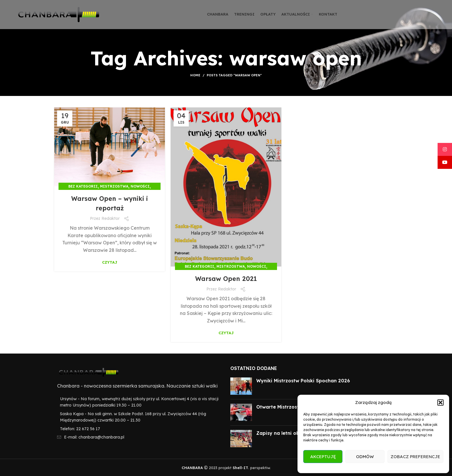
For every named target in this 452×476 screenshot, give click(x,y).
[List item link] (138, 429)
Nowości (140, 186)
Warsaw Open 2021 (226, 278)
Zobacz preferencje (415, 457)
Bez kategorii (83, 186)
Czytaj (110, 262)
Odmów (365, 457)
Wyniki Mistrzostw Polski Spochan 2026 (303, 381)
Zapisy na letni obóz (281, 433)
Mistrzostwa (114, 186)
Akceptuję (323, 457)
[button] (440, 403)
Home (195, 75)
